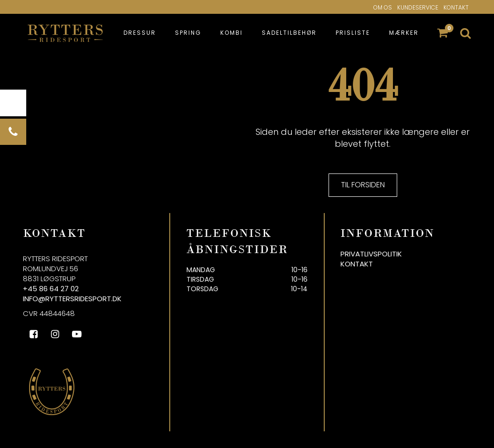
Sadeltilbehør (289, 33)
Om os (383, 7)
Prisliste (353, 33)
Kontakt (456, 7)
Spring (188, 33)
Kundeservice (418, 7)
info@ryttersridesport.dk (72, 299)
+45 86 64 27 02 (51, 289)
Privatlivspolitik (371, 254)
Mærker (404, 33)
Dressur (140, 33)
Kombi (232, 33)
